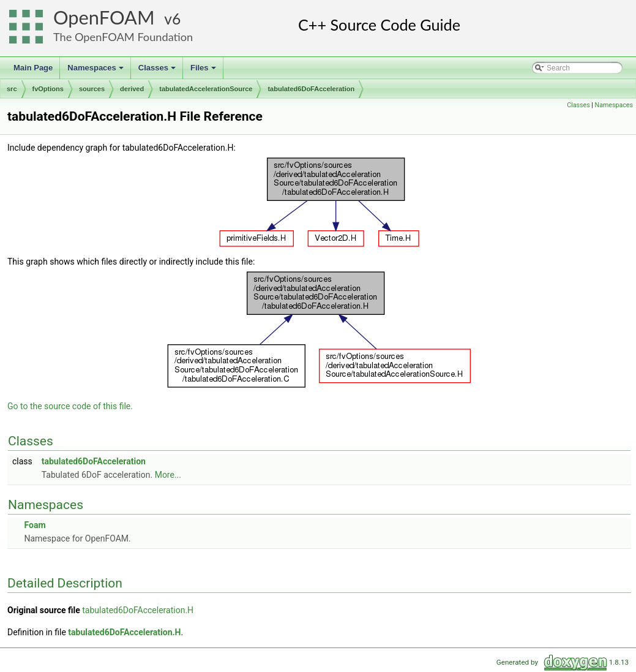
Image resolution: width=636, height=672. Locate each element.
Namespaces (96, 71)
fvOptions (48, 89)
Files (204, 71)
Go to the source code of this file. (70, 406)
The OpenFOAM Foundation (123, 37)
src (12, 89)
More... (168, 475)
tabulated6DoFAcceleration (311, 89)
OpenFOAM (104, 17)
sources (92, 89)
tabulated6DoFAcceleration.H (138, 610)
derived (132, 89)
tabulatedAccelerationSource (206, 89)
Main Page (33, 68)
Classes (158, 71)
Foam (35, 525)
